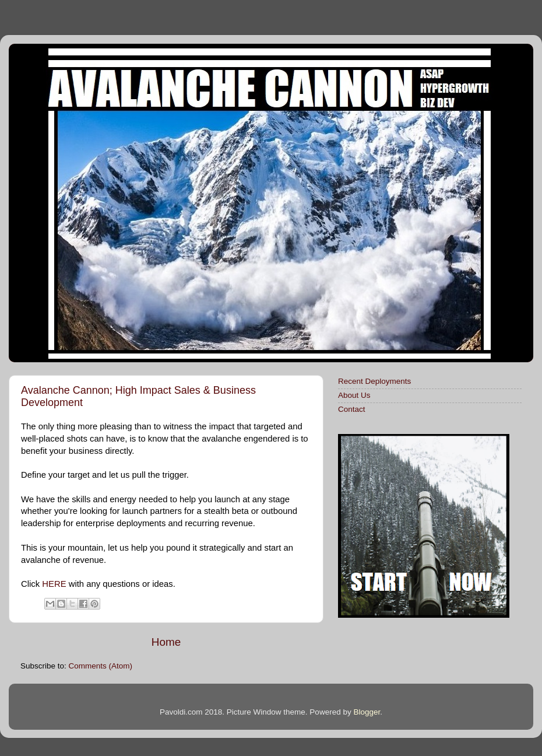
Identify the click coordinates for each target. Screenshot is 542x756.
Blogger (367, 712)
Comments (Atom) (101, 666)
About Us (354, 395)
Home (166, 642)
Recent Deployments (374, 381)
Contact (352, 409)
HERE (54, 584)
